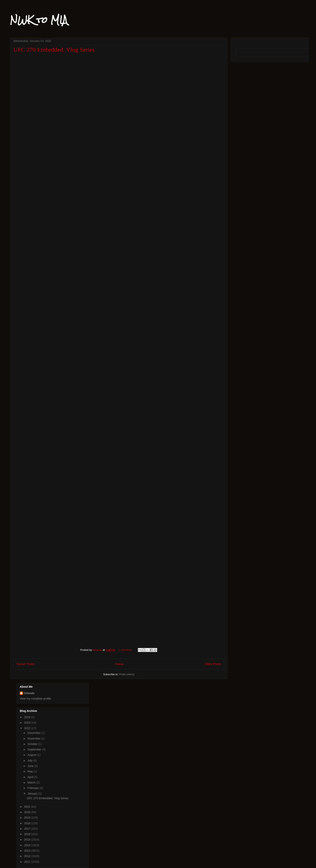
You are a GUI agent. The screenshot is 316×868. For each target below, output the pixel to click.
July (30, 761)
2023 (28, 723)
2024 (28, 717)
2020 (28, 812)
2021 (28, 807)
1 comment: (126, 650)
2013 (28, 851)
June (31, 766)
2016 (28, 834)
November (34, 739)
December (34, 733)
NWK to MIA (39, 20)
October (33, 744)
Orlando (29, 693)
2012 (28, 856)
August (32, 755)
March (32, 782)
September (35, 749)
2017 (28, 829)
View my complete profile (35, 699)
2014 (28, 845)
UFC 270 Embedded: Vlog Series (54, 50)
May (30, 771)
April (31, 777)
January (33, 794)
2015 (28, 840)
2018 (28, 823)
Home (120, 664)
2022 (28, 728)
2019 (28, 818)
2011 (28, 862)
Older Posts (213, 664)
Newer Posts (25, 664)
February (33, 788)
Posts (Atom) (127, 674)
